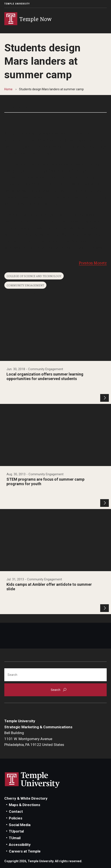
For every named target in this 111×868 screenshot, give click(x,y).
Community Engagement (25, 285)
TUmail (15, 838)
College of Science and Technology (34, 276)
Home (8, 89)
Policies (16, 818)
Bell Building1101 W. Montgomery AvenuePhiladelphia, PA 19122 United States (34, 739)
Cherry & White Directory (26, 798)
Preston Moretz (93, 263)
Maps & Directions (25, 805)
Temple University (17, 4)
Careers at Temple (25, 851)
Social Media (20, 825)
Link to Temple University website (32, 780)
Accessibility (20, 845)
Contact (16, 811)
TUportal (16, 831)
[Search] (55, 675)
